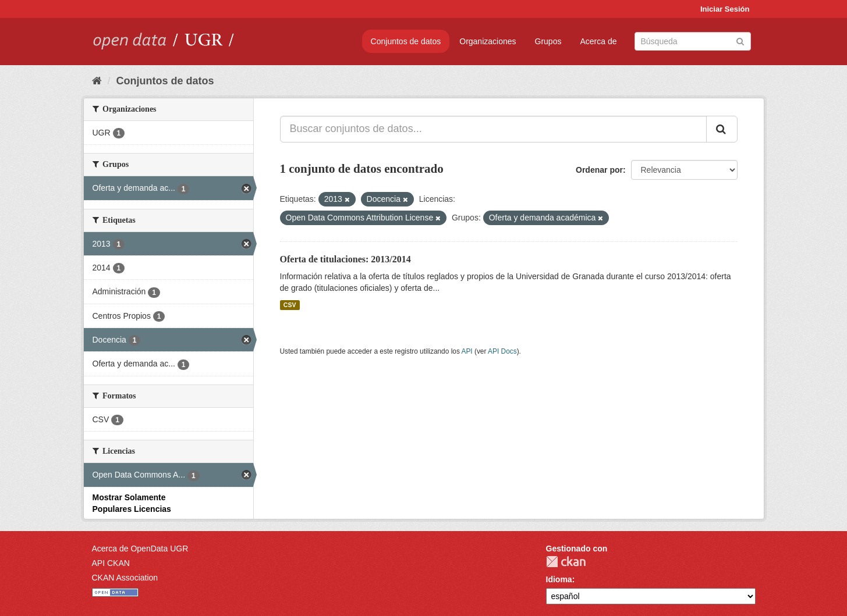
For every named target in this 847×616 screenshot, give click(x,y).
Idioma (559, 579)
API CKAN (111, 563)
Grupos (548, 41)
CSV (290, 305)
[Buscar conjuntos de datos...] (493, 129)
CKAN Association (125, 578)
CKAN (566, 562)
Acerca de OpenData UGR (140, 549)
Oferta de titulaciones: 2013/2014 (345, 259)
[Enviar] (740, 40)
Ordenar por (599, 170)
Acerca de (598, 41)
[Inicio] (97, 81)
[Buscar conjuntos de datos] (693, 41)
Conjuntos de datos (406, 41)
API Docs (502, 351)
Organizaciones (488, 41)
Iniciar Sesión (725, 9)
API (467, 351)
